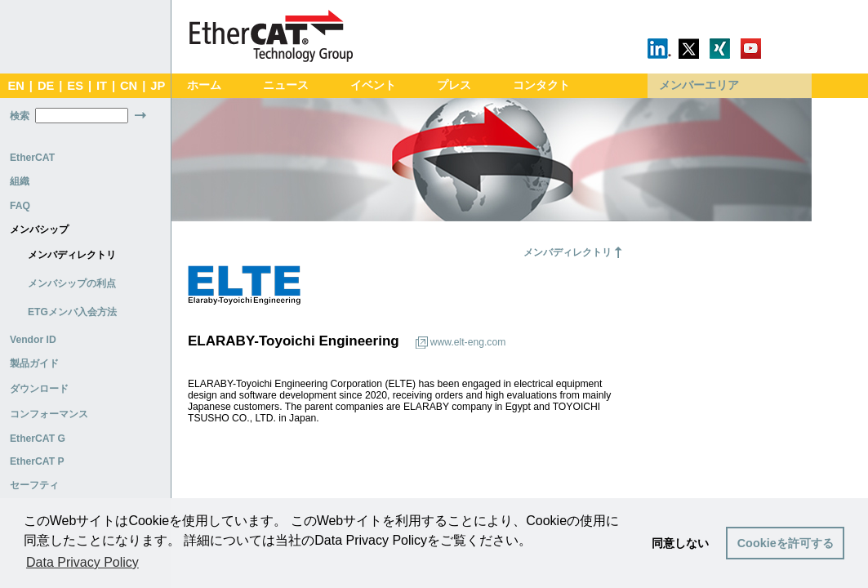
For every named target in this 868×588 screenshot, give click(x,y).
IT (102, 86)
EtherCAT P (37, 461)
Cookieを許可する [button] (786, 543)
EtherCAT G (38, 439)
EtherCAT (32, 158)
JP (158, 86)
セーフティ (34, 485)
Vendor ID (33, 340)
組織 (20, 181)
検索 (20, 116)
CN (129, 86)
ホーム (204, 85)
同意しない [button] (680, 543)
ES (75, 86)
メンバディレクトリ (72, 255)
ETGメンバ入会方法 (72, 312)
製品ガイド (34, 363)
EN (16, 86)
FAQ (20, 206)
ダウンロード (39, 389)
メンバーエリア (699, 85)
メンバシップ (39, 229)
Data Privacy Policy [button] (82, 562)
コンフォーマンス (49, 414)
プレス (454, 85)
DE (46, 86)
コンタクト (541, 85)
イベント (373, 85)
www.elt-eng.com (468, 342)
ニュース (286, 85)
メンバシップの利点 (72, 283)
